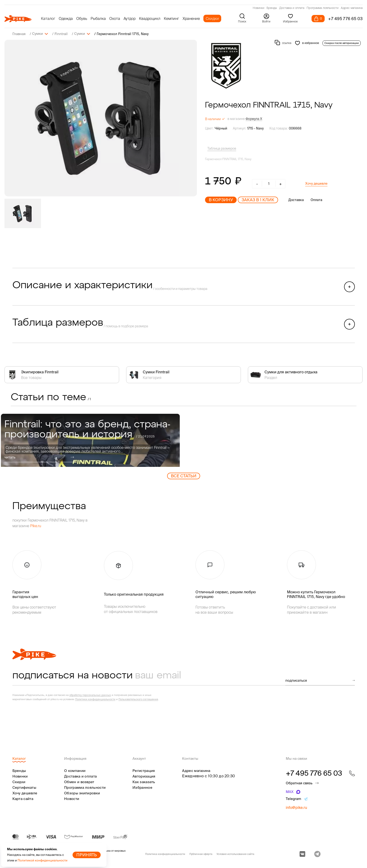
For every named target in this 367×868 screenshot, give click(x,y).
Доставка (296, 200)
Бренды (272, 8)
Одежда (66, 18)
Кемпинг (171, 18)
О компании (75, 770)
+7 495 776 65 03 (345, 19)
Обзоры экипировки (82, 793)
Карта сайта (23, 798)
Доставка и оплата (292, 8)
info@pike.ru (296, 807)
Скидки (212, 18)
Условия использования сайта (235, 854)
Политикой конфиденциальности (42, 860)
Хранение (191, 18)
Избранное (142, 787)
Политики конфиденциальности (95, 699)
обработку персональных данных (90, 695)
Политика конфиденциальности (165, 854)
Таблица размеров (222, 148)
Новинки (259, 8)
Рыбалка (98, 18)
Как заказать (144, 782)
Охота (115, 18)
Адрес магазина (352, 8)
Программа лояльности (323, 8)
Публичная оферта (201, 854)
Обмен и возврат (79, 782)
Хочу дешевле (316, 183)
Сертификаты (24, 787)
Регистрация (144, 770)
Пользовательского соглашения (138, 699)
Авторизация (144, 776)
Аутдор (130, 18)
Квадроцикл (150, 18)
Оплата (316, 200)
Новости (72, 798)
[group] (101, 118)
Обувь (82, 18)
